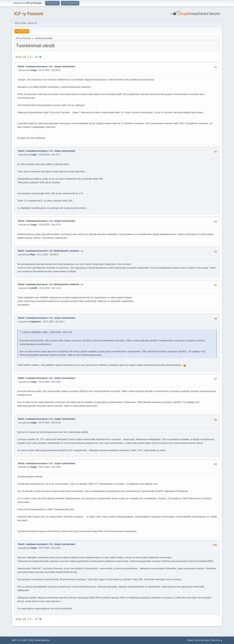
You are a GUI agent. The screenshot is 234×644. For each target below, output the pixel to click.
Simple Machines (42, 640)
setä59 (34, 288)
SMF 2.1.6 (16, 640)
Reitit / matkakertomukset (33, 66)
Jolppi (34, 70)
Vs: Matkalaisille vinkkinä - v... (67, 251)
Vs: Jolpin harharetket (62, 66)
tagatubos (36, 322)
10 (36, 57)
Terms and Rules (202, 640)
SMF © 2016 (28, 640)
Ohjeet (190, 640)
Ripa (33, 255)
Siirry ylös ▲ (217, 640)
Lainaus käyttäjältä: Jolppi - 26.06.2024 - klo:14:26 (47, 332)
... (34, 57)
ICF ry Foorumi (29, 14)
